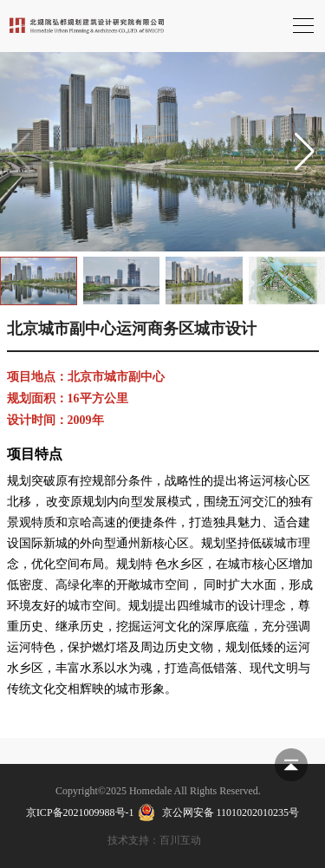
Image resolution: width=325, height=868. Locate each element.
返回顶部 (291, 765)
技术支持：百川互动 (154, 840)
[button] (305, 152)
